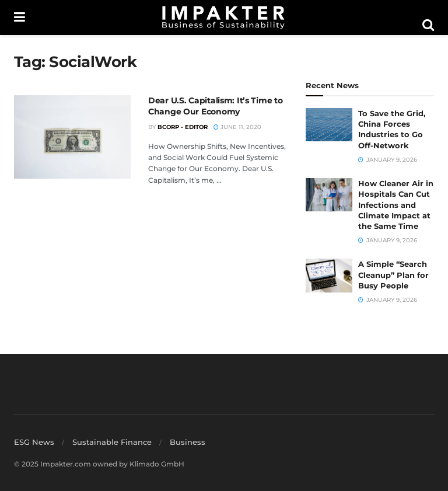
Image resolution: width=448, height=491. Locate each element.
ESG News (34, 442)
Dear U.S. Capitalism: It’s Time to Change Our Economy (215, 106)
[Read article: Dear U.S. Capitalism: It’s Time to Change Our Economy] (72, 137)
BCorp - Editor (183, 127)
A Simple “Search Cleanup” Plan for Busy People (393, 274)
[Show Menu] (20, 18)
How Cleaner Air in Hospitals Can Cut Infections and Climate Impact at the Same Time (396, 205)
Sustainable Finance (112, 442)
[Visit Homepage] (223, 18)
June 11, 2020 (237, 127)
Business (188, 442)
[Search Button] (428, 25)
